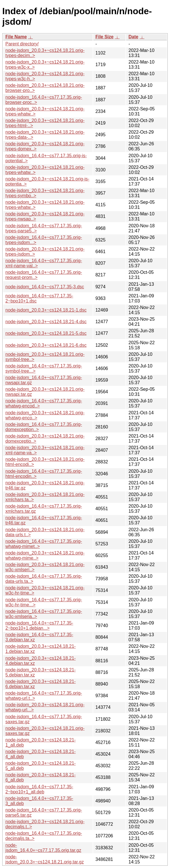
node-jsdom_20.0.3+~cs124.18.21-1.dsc (46, 310)
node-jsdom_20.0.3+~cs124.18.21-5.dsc (46, 333)
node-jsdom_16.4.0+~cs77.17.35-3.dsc (45, 287)
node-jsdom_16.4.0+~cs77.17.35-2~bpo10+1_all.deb (39, 789)
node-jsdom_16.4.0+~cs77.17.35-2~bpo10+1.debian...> (39, 626)
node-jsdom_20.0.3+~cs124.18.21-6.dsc (46, 345)
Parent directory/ (22, 44)
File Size (105, 37)
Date (133, 37)
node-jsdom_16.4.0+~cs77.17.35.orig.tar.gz (43, 848)
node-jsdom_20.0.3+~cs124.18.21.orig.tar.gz (45, 859)
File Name (16, 37)
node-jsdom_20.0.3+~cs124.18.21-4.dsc (46, 322)
